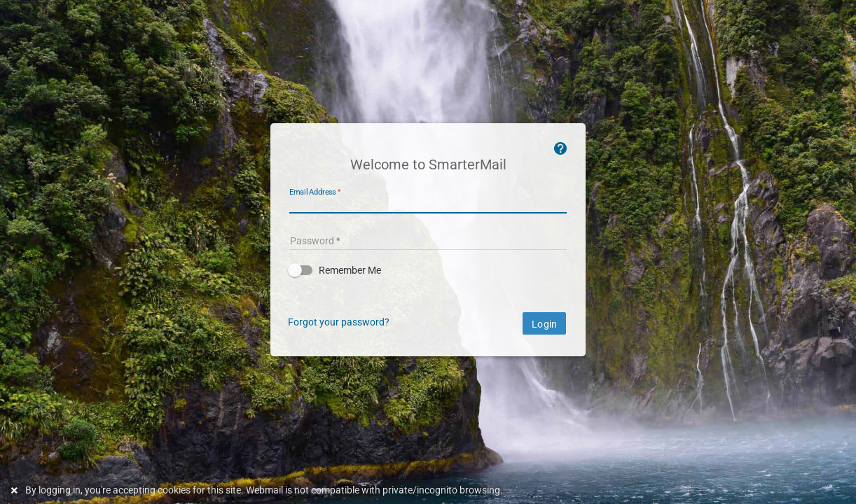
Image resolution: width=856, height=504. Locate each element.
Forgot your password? (339, 322)
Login (544, 324)
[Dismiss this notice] (16, 490)
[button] (428, 270)
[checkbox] (428, 270)
